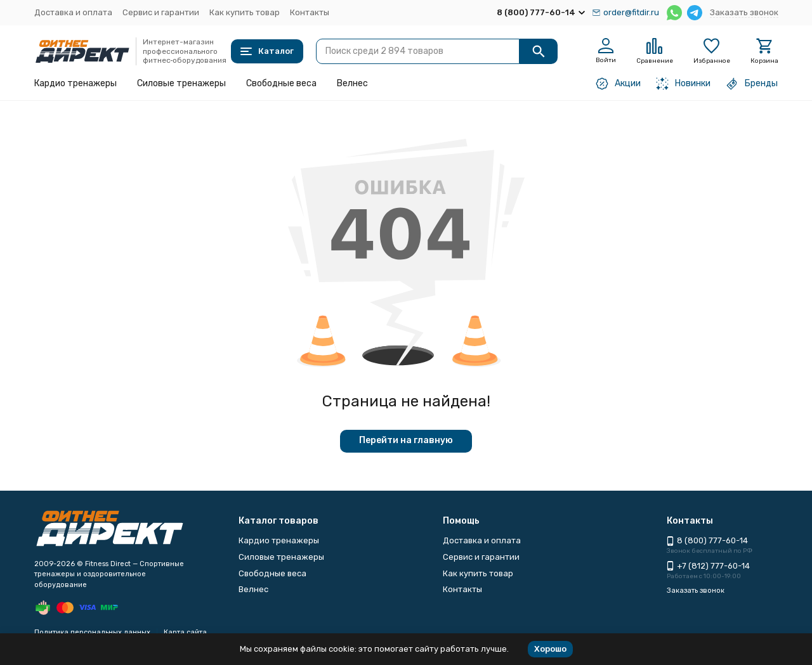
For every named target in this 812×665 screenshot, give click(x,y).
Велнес (352, 83)
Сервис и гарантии (161, 12)
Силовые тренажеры (181, 83)
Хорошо (550, 649)
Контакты (310, 12)
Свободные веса (281, 83)
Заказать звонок (744, 12)
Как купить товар (245, 12)
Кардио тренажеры (75, 83)
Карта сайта (185, 632)
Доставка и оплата (73, 12)
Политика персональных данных (92, 632)
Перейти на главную (406, 440)
